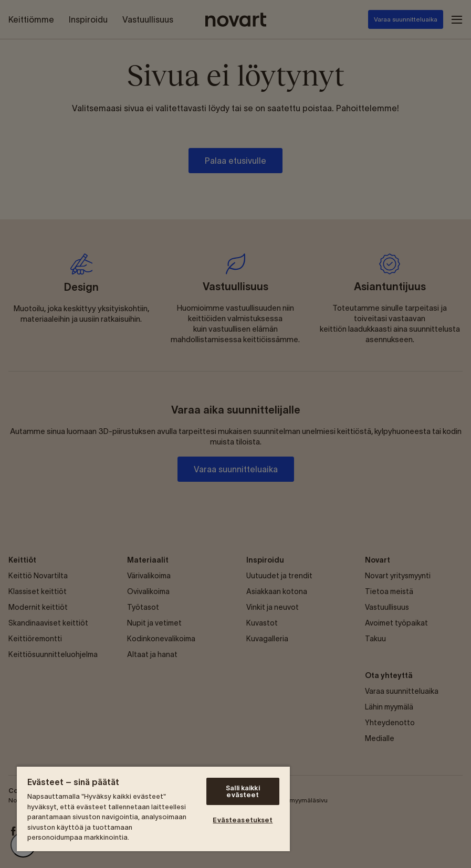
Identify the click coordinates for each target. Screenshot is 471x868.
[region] (153, 808)
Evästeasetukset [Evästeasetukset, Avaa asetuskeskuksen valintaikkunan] (243, 820)
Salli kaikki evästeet (243, 791)
